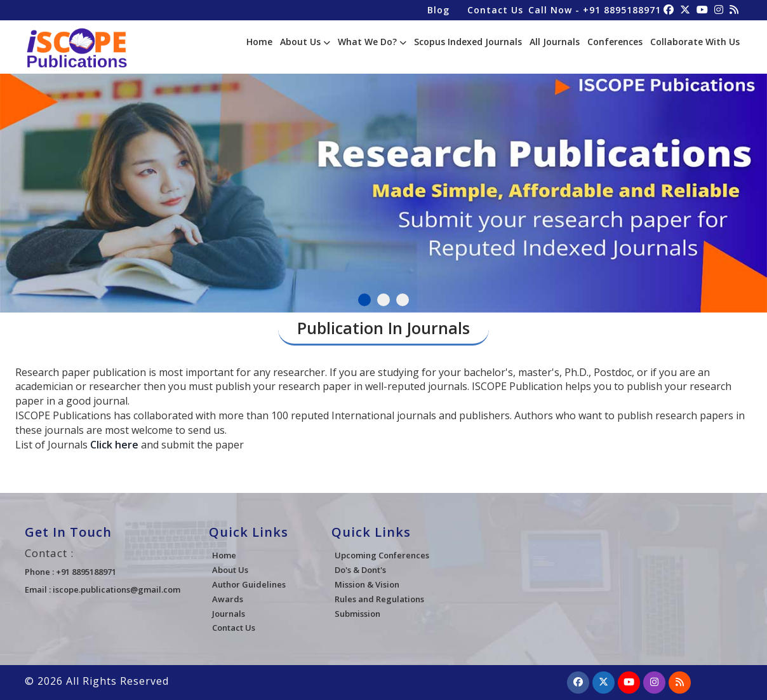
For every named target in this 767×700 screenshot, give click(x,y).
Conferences (615, 42)
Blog (438, 10)
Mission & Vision (367, 584)
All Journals (555, 42)
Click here (114, 445)
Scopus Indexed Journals (468, 42)
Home (259, 42)
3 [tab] (403, 300)
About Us (305, 42)
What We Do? (372, 42)
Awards (228, 599)
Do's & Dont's (360, 570)
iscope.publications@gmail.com (117, 589)
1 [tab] (364, 300)
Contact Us (495, 10)
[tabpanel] (384, 187)
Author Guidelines (249, 584)
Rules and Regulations (379, 599)
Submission (357, 614)
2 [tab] (384, 300)
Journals (229, 614)
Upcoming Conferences (382, 555)
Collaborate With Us (695, 42)
